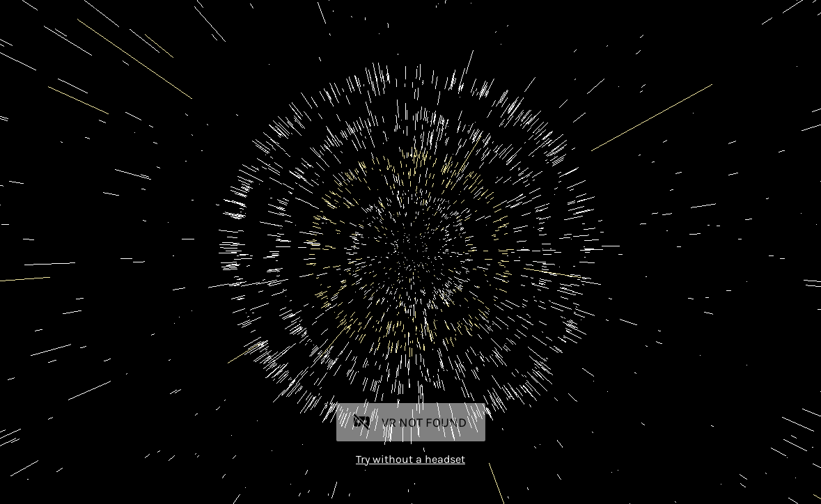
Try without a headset (410, 459)
